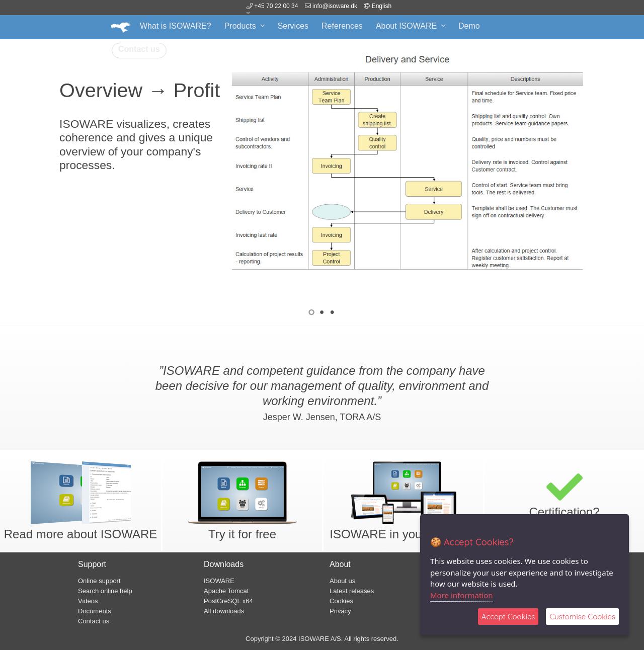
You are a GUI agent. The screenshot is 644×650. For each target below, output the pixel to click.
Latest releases (352, 591)
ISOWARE (219, 581)
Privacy (340, 611)
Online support (99, 581)
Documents (95, 611)
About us (342, 581)
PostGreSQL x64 (228, 601)
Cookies (341, 601)
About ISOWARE (411, 26)
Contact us (139, 49)
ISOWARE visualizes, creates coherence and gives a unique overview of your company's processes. (136, 144)
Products (245, 26)
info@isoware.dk (335, 6)
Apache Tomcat (226, 591)
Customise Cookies (582, 617)
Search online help (105, 591)
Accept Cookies (508, 617)
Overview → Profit (140, 90)
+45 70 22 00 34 (272, 6)
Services (293, 26)
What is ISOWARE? (176, 26)
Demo (469, 26)
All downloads (224, 611)
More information (462, 595)
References (342, 26)
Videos (88, 601)
